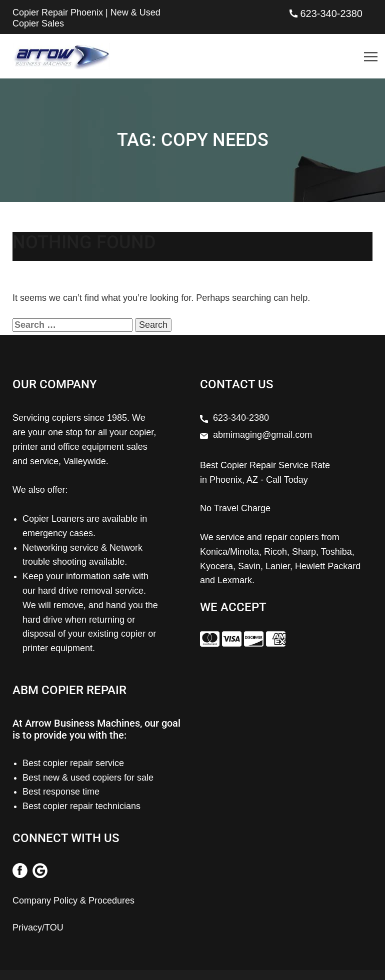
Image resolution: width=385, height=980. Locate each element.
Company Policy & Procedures (73, 901)
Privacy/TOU (38, 928)
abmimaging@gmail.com (262, 435)
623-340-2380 (331, 13)
